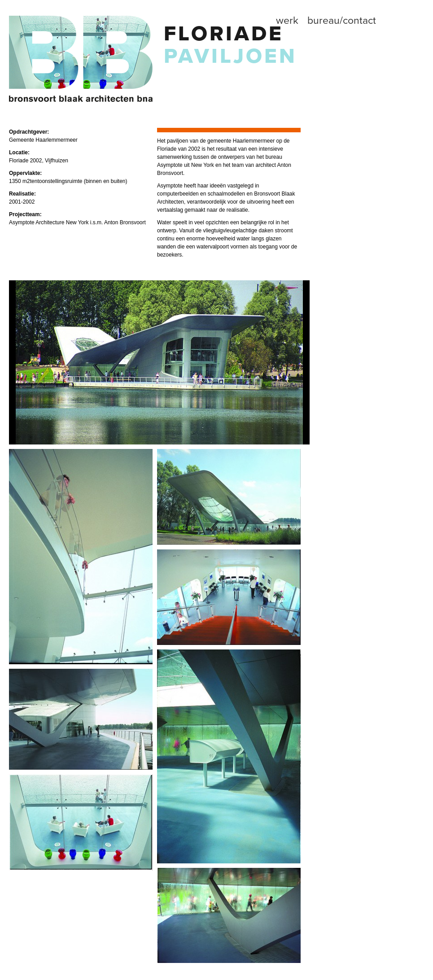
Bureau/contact (342, 21)
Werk (287, 21)
